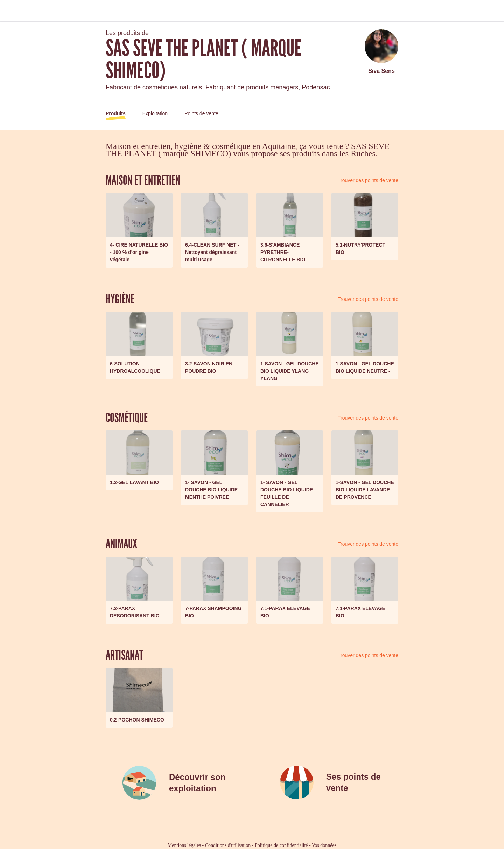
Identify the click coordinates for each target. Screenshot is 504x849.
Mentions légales (184, 845)
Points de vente (201, 113)
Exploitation (155, 113)
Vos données (324, 845)
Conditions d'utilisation (228, 845)
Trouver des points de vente (368, 180)
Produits (116, 113)
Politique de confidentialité (281, 845)
